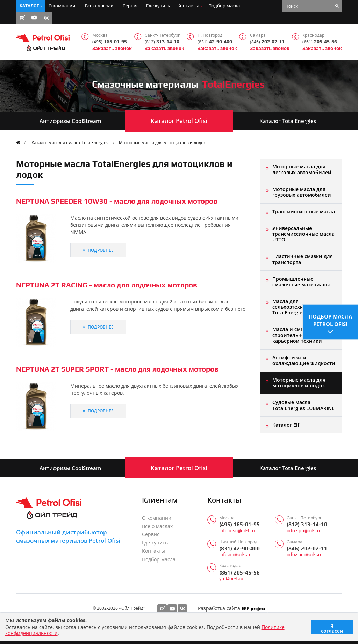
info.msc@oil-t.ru (237, 531)
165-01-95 (110, 42)
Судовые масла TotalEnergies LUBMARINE (303, 405)
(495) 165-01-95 (239, 524)
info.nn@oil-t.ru (235, 554)
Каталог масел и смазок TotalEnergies (70, 142)
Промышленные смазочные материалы (301, 282)
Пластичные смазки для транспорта (303, 259)
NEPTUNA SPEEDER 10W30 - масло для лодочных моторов (117, 201)
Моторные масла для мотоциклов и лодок (162, 142)
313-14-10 (162, 42)
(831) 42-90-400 (239, 548)
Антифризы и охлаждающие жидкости (304, 360)
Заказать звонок (112, 48)
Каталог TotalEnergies (288, 121)
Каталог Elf (286, 425)
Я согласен (332, 628)
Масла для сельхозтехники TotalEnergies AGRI (295, 307)
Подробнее (98, 250)
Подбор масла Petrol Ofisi (330, 319)
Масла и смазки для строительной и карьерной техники (298, 335)
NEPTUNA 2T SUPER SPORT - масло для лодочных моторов (117, 369)
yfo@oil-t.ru (231, 579)
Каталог (29, 6)
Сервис (131, 6)
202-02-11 (267, 42)
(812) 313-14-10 (307, 524)
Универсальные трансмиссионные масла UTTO (303, 234)
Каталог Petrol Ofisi (179, 121)
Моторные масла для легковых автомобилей (302, 169)
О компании (62, 6)
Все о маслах (99, 6)
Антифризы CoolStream (70, 121)
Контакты (188, 6)
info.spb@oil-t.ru (304, 531)
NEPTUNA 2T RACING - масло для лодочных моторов (107, 285)
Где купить (158, 6)
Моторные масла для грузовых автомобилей (302, 192)
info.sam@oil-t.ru (305, 554)
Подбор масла (224, 6)
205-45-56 (320, 42)
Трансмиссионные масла (304, 211)
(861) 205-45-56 (239, 573)
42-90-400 (215, 42)
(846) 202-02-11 (307, 548)
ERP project (253, 608)
